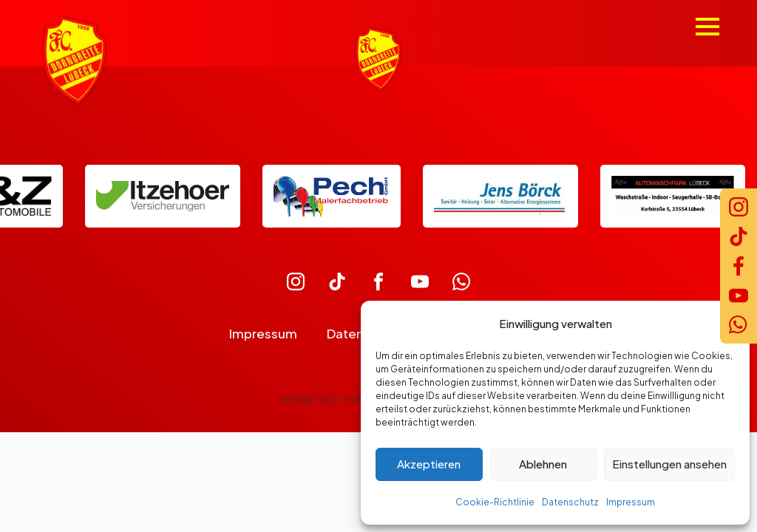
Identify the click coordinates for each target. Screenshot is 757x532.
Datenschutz (570, 502)
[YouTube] (739, 296)
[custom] (296, 282)
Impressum (631, 502)
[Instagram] (739, 207)
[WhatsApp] (739, 325)
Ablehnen (543, 464)
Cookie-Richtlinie (495, 502)
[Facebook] (739, 266)
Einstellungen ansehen (669, 464)
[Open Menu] (707, 27)
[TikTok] (739, 236)
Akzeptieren (429, 464)
